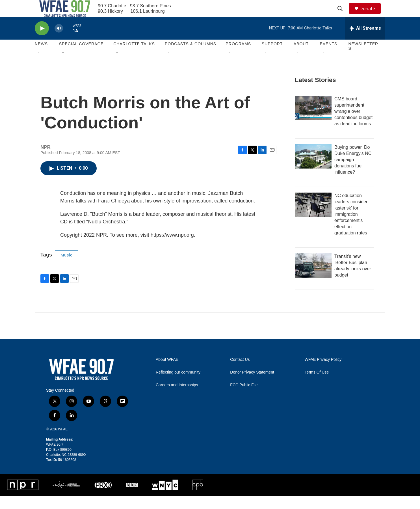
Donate (371, 15)
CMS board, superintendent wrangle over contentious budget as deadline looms (353, 124)
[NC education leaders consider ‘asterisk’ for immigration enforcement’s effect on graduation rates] (313, 217)
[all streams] (365, 41)
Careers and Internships (177, 398)
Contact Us (240, 372)
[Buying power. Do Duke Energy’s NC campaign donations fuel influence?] (313, 169)
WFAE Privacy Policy (323, 372)
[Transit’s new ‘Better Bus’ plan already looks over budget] (313, 278)
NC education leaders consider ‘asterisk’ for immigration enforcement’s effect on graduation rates (351, 227)
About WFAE (167, 372)
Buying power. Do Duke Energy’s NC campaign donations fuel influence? (353, 172)
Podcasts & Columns (190, 57)
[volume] (59, 41)
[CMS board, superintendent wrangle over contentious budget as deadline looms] (313, 121)
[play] (42, 41)
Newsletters (363, 59)
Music (67, 268)
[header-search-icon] (343, 15)
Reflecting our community (178, 385)
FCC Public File (244, 398)
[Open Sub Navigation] (39, 66)
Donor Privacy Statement (252, 385)
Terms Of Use (317, 385)
